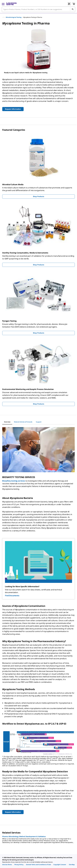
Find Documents (12, 596)
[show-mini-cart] (74, 4)
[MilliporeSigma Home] (11, 4)
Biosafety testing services (14, 481)
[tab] (7, 422)
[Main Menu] (3, 4)
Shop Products (39, 196)
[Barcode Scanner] (69, 4)
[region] (38, 51)
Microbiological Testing (14, 17)
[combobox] (38, 9)
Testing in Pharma (33, 17)
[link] (7, 865)
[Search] (73, 9)
